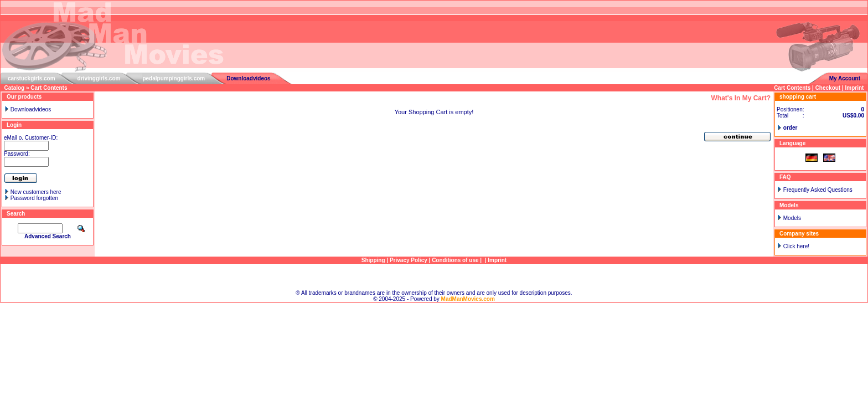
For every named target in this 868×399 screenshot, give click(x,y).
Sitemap (434, 277)
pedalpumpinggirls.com (174, 78)
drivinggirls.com (99, 78)
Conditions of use (455, 260)
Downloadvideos (248, 78)
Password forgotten (34, 198)
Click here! (796, 246)
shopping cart (798, 97)
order (790, 128)
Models (792, 218)
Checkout (828, 88)
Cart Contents (49, 88)
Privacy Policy (409, 260)
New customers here (36, 192)
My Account (845, 78)
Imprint (855, 88)
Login (14, 125)
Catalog (15, 88)
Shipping (373, 260)
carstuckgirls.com (32, 78)
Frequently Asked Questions (818, 190)
